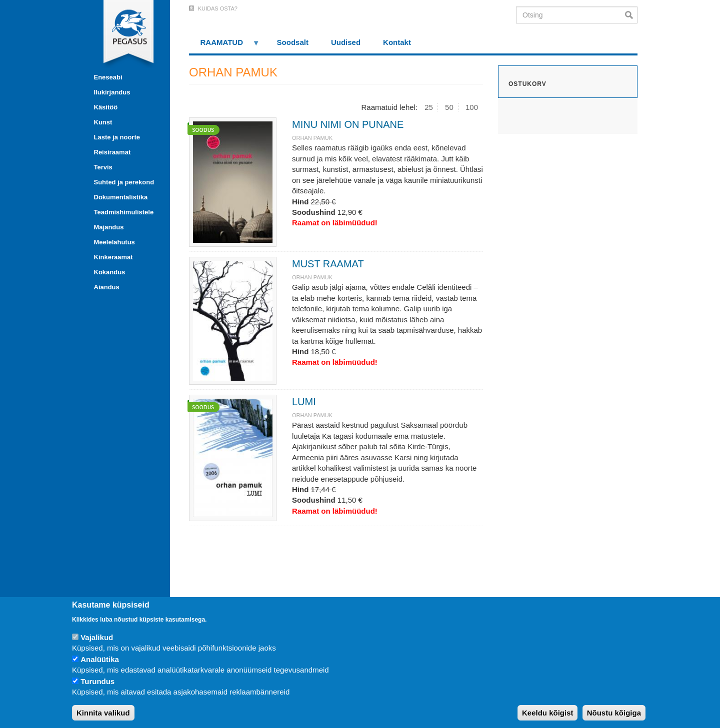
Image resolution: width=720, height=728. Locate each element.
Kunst (103, 122)
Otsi (631, 15)
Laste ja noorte (117, 137)
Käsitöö (106, 107)
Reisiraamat (112, 152)
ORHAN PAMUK (312, 138)
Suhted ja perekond (124, 182)
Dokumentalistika (121, 197)
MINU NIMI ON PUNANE (348, 124)
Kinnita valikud (103, 713)
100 (472, 107)
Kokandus (110, 272)
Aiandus (107, 287)
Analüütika (100, 659)
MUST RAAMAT (328, 264)
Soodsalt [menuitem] (293, 42)
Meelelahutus (114, 242)
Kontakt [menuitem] (397, 42)
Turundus (97, 681)
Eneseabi (108, 77)
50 (449, 107)
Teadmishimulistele (124, 212)
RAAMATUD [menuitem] (224, 46)
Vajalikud (97, 637)
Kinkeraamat (113, 257)
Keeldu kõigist (548, 713)
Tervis (103, 167)
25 (429, 107)
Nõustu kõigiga (614, 713)
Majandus (109, 227)
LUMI (304, 402)
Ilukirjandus (112, 92)
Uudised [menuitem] (346, 42)
